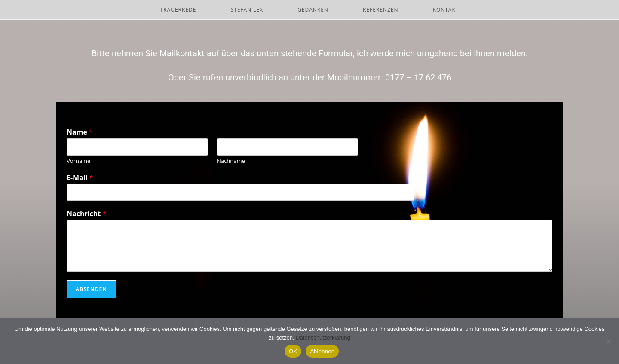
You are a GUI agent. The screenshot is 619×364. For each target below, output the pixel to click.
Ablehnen (322, 351)
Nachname (231, 161)
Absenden (91, 289)
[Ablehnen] (608, 341)
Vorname (78, 161)
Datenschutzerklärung (323, 338)
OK (293, 351)
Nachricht (86, 214)
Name (80, 132)
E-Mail (80, 178)
